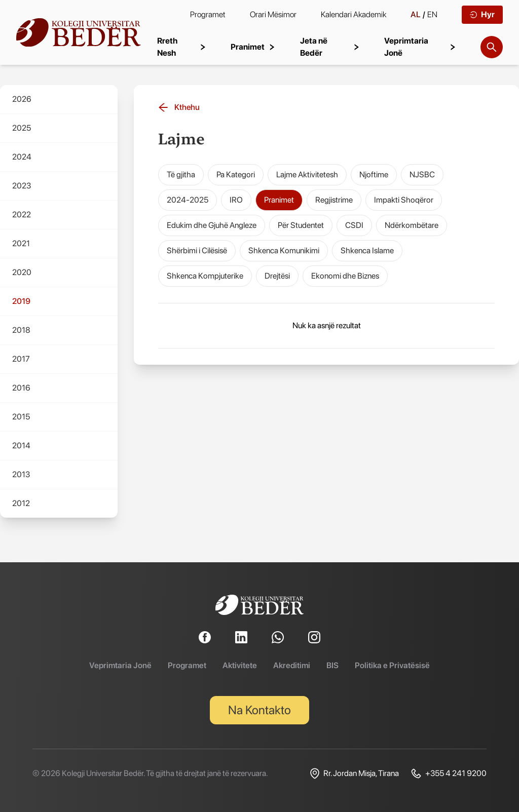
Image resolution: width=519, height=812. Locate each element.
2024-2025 (188, 200)
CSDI (354, 225)
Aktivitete (240, 665)
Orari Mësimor (273, 14)
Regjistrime (334, 200)
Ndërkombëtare (412, 225)
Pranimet (279, 200)
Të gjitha (181, 175)
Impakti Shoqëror (404, 200)
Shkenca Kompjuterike (205, 276)
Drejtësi (277, 276)
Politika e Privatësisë (392, 665)
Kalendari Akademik (354, 14)
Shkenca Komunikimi (284, 250)
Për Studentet (301, 225)
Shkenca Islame (367, 250)
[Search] (492, 47)
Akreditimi (292, 665)
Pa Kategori (236, 175)
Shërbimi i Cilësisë (197, 250)
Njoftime (374, 175)
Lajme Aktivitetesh (307, 175)
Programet (208, 14)
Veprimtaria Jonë (120, 665)
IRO (236, 200)
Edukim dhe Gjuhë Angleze (212, 225)
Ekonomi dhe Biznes (345, 276)
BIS (332, 665)
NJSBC (422, 175)
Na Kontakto (259, 710)
